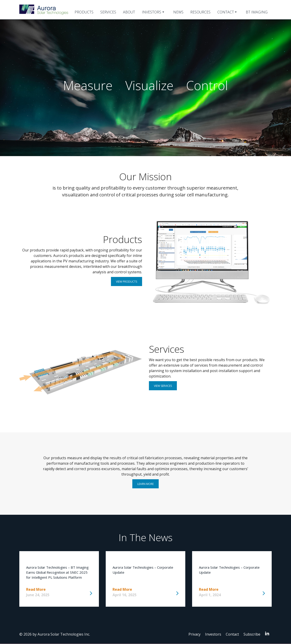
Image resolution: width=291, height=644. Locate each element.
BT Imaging (257, 12)
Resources (200, 12)
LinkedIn (268, 633)
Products (84, 12)
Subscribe (252, 634)
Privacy (194, 634)
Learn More (145, 484)
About (129, 12)
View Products (127, 282)
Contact (226, 12)
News (178, 12)
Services (108, 12)
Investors (152, 12)
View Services (163, 386)
